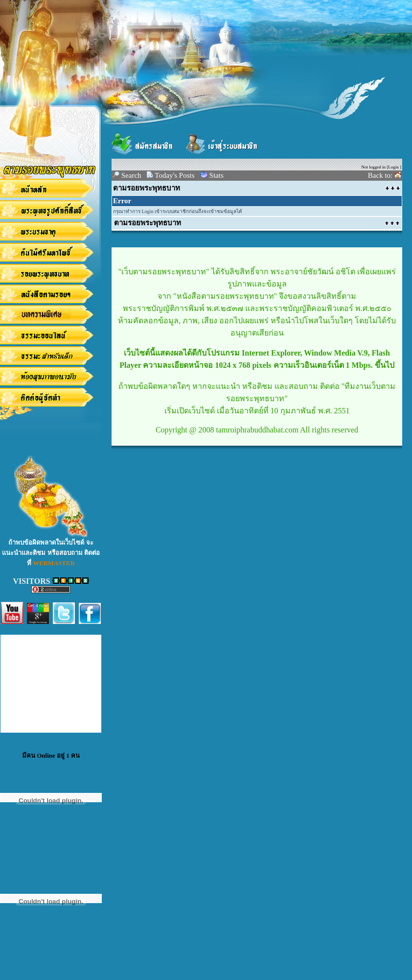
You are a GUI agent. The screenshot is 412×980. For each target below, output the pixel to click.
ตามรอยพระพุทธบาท (147, 188)
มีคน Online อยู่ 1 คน (51, 755)
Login (393, 167)
